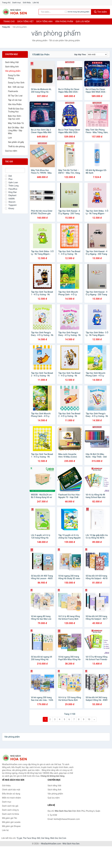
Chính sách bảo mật (11, 790)
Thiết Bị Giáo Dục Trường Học (16, 110)
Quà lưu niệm (83, 21)
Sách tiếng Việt (12, 62)
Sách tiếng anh (44, 21)
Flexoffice (11, 189)
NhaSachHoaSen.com (51, 844)
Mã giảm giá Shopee (11, 826)
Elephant (11, 195)
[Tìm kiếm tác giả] (52, 12)
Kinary (10, 208)
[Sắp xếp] (97, 54)
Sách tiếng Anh (12, 67)
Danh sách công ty (10, 810)
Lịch (10, 138)
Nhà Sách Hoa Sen (71, 844)
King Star (11, 192)
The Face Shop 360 (31, 838)
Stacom (10, 202)
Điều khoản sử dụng (11, 794)
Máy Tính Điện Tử (16, 123)
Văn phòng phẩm (64, 21)
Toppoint (11, 205)
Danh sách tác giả (10, 806)
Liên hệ (36, 3)
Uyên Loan (12, 182)
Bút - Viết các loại (16, 87)
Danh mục (17, 3)
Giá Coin (62, 838)
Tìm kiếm (100, 12)
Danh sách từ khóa (10, 814)
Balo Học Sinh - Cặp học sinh (15, 117)
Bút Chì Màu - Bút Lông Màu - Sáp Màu (16, 130)
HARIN (10, 199)
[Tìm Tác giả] (15, 170)
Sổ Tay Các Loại (15, 96)
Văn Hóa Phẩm (15, 104)
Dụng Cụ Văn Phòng (14, 77)
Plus (9, 179)
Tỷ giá (19, 838)
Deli (8, 176)
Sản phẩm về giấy (16, 142)
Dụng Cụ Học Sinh (16, 83)
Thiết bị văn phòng (16, 146)
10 (89, 719)
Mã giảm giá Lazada (11, 822)
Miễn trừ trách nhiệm (11, 798)
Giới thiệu (27, 3)
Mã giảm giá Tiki (9, 818)
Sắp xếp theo (80, 55)
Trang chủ (6, 3)
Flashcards (13, 91)
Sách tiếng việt (25, 21)
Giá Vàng (45, 838)
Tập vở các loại (15, 100)
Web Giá (54, 838)
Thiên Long (12, 186)
